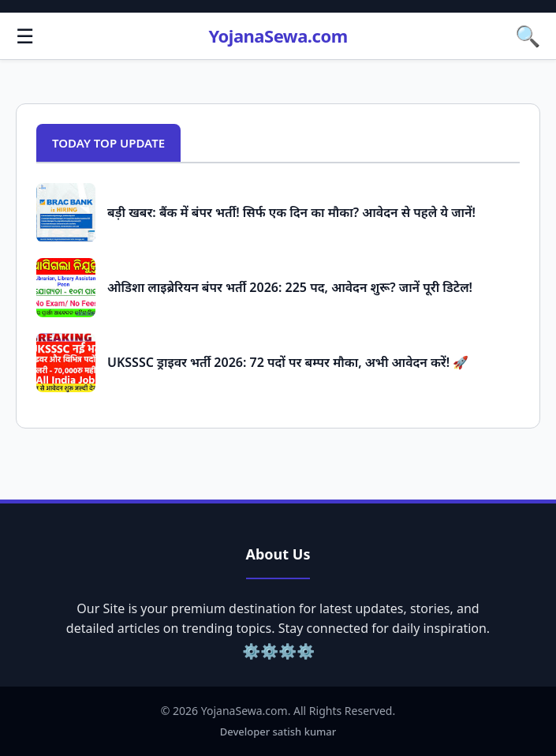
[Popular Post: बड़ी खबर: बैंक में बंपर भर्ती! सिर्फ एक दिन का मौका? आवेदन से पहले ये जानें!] (66, 213)
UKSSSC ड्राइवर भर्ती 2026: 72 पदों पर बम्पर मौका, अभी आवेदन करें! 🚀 (288, 362)
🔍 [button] (528, 36)
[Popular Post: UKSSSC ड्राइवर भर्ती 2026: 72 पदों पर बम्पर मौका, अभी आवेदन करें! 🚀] (66, 363)
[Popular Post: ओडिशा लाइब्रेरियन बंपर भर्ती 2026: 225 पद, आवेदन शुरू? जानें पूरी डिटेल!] (66, 288)
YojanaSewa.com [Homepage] (278, 36)
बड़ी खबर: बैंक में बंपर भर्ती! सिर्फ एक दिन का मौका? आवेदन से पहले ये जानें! (291, 212)
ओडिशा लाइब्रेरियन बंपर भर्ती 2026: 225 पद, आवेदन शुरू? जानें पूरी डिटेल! (290, 287)
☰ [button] (25, 36)
